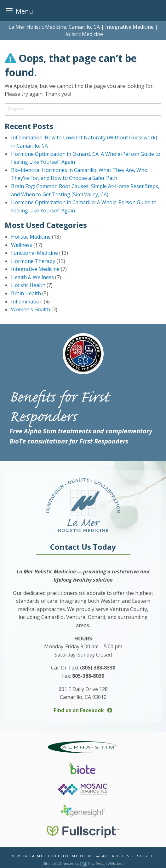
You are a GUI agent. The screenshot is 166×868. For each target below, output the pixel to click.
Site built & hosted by (83, 863)
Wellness (22, 245)
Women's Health (31, 309)
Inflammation (27, 302)
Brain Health (26, 293)
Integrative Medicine (35, 269)
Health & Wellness (32, 277)
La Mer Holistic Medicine (62, 856)
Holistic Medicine (31, 237)
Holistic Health (28, 285)
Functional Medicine (34, 253)
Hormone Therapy (33, 261)
